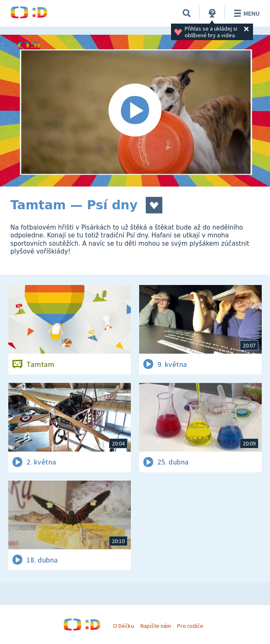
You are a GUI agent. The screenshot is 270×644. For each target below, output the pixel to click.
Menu (245, 13)
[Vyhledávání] (187, 13)
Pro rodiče (190, 626)
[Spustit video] (135, 111)
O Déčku (123, 626)
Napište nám (156, 626)
